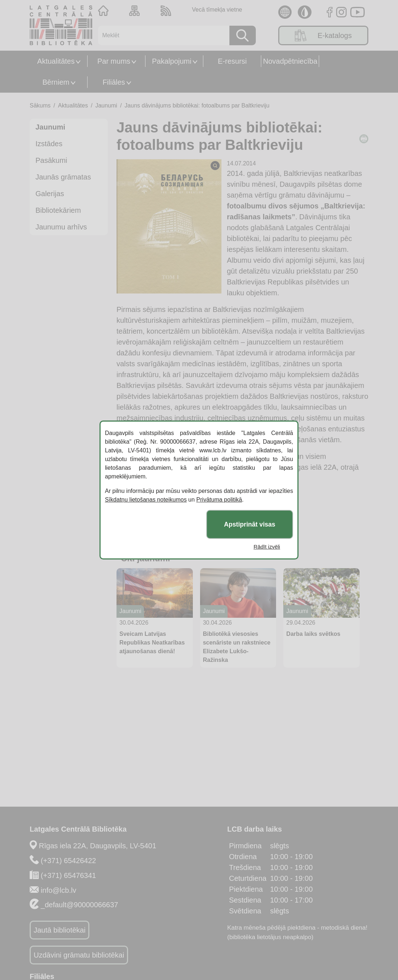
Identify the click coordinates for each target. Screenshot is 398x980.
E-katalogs (323, 35)
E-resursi (232, 61)
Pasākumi (51, 160)
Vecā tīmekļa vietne (217, 10)
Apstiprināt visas (250, 524)
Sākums (40, 105)
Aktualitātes (56, 61)
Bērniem (56, 82)
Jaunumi (106, 105)
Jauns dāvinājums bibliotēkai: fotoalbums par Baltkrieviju (197, 105)
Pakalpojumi (172, 61)
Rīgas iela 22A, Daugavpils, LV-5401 (98, 846)
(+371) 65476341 (69, 875)
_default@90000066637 (80, 905)
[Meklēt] (161, 35)
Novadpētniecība (290, 61)
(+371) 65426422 (69, 861)
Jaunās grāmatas (63, 177)
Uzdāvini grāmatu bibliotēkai (79, 955)
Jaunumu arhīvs (61, 227)
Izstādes (49, 144)
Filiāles (114, 82)
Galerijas (50, 194)
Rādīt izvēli (267, 547)
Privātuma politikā (219, 500)
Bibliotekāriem (58, 210)
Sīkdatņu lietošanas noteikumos (146, 500)
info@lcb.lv (59, 890)
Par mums (114, 61)
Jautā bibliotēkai (60, 930)
